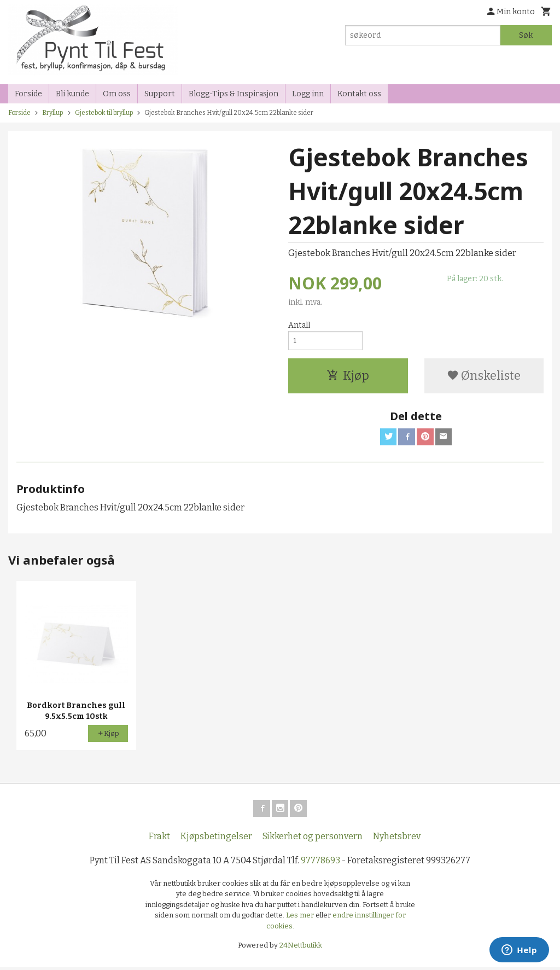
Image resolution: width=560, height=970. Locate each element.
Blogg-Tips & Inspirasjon (234, 94)
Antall (299, 325)
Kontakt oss (359, 94)
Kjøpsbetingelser (216, 839)
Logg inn (308, 94)
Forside (28, 94)
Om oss (117, 94)
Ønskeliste (484, 377)
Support (160, 94)
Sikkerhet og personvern (313, 839)
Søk (526, 35)
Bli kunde (72, 94)
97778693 (320, 863)
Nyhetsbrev (397, 839)
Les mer (301, 918)
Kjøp (348, 377)
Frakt (159, 839)
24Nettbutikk (301, 948)
